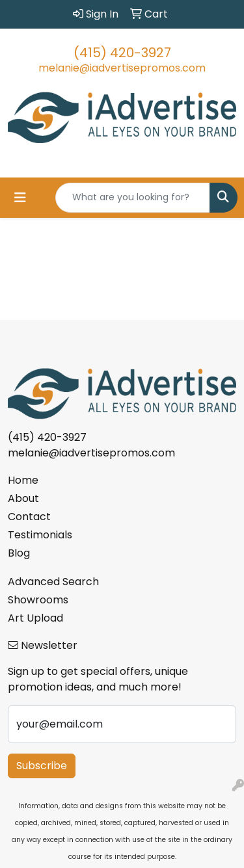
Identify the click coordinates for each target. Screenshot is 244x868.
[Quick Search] (133, 198)
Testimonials (40, 535)
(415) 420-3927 (122, 53)
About (23, 498)
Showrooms (38, 600)
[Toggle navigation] (20, 198)
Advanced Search (53, 582)
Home (23, 480)
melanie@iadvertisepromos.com (122, 68)
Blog (19, 553)
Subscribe (42, 766)
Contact (29, 517)
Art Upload (35, 618)
